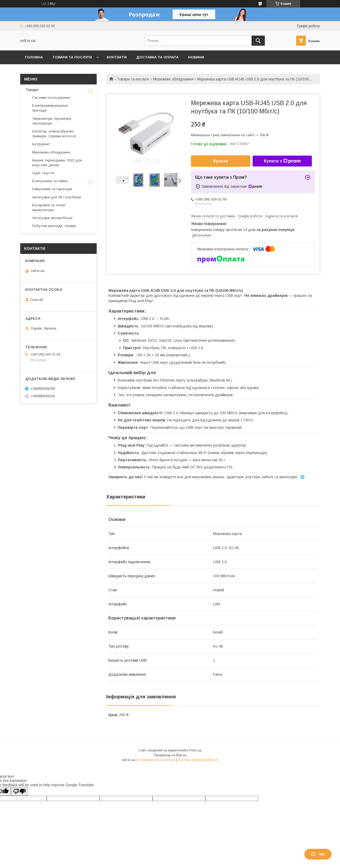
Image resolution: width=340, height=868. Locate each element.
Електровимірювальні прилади (50, 108)
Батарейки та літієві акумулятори (49, 208)
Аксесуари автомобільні (52, 218)
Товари (32, 90)
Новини (196, 57)
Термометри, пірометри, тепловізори (52, 121)
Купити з (282, 161)
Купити (221, 161)
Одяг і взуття (43, 173)
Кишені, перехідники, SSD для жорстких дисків (57, 163)
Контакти (117, 57)
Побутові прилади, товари (54, 226)
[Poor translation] (19, 791)
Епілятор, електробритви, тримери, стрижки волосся (54, 134)
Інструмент (41, 144)
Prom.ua (195, 750)
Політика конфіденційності (198, 760)
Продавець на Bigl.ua (170, 755)
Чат (318, 854)
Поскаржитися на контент (156, 760)
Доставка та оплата (157, 57)
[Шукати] (258, 41)
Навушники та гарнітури (52, 189)
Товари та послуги (72, 57)
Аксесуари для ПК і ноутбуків (57, 197)
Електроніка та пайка (50, 181)
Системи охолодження (51, 98)
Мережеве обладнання (173, 79)
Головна (34, 57)
